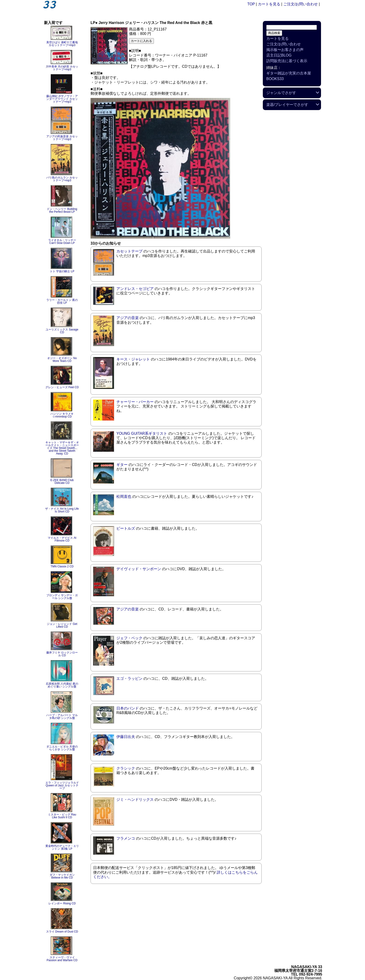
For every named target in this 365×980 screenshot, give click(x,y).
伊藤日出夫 (126, 737)
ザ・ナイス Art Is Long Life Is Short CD (62, 510)
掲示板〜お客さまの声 (285, 50)
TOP (251, 4)
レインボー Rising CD (62, 903)
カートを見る (269, 4)
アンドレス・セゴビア (135, 289)
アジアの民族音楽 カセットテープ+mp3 (62, 138)
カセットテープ (129, 251)
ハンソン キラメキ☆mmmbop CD (62, 415)
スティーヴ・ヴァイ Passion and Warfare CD (62, 959)
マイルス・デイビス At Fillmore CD (62, 539)
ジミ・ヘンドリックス (135, 800)
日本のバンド (128, 708)
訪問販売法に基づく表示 (287, 61)
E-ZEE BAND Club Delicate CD (62, 482)
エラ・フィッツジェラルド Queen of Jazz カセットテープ (62, 785)
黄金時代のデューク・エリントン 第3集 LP (62, 847)
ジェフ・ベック (129, 638)
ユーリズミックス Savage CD (62, 331)
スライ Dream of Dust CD (62, 932)
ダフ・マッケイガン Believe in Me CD (62, 876)
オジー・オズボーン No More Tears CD (62, 360)
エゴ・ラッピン (129, 679)
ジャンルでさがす (281, 93)
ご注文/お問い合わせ (301, 4)
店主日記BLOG (279, 55)
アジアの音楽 (128, 318)
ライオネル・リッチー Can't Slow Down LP (62, 242)
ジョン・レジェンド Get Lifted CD (62, 625)
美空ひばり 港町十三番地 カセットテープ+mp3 (62, 44)
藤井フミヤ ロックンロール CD (62, 654)
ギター (122, 465)
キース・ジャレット (133, 359)
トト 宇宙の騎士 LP (62, 271)
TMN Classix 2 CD (62, 566)
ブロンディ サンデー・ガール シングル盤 (62, 597)
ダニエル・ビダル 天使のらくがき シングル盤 (62, 748)
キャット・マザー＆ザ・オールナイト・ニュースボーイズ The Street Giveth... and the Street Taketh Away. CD (62, 448)
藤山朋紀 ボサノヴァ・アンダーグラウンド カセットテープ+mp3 (62, 99)
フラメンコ (126, 838)
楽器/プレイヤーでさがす (287, 105)
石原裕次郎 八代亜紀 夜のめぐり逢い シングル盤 (62, 685)
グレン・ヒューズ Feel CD (62, 387)
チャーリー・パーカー (135, 402)
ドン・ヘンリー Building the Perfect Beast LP (62, 210)
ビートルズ (126, 528)
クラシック (126, 768)
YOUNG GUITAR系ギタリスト (142, 433)
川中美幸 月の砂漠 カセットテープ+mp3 (62, 68)
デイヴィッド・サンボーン (139, 569)
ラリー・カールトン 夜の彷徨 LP (62, 301)
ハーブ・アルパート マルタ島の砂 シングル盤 (62, 717)
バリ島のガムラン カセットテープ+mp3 (62, 179)
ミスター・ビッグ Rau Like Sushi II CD (62, 816)
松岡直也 (124, 497)
